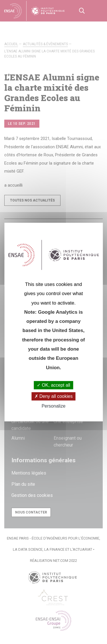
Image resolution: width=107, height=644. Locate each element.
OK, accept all (53, 385)
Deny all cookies (54, 396)
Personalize (54, 406)
